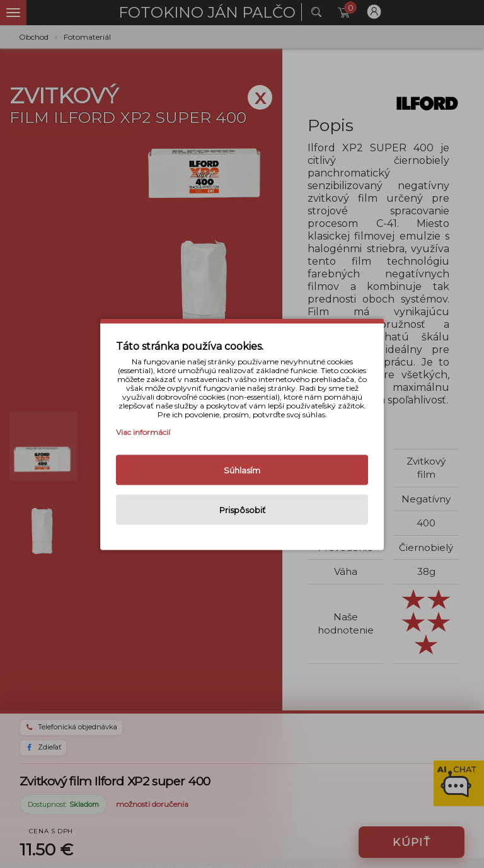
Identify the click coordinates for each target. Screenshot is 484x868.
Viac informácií (143, 431)
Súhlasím (242, 470)
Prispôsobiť (242, 509)
